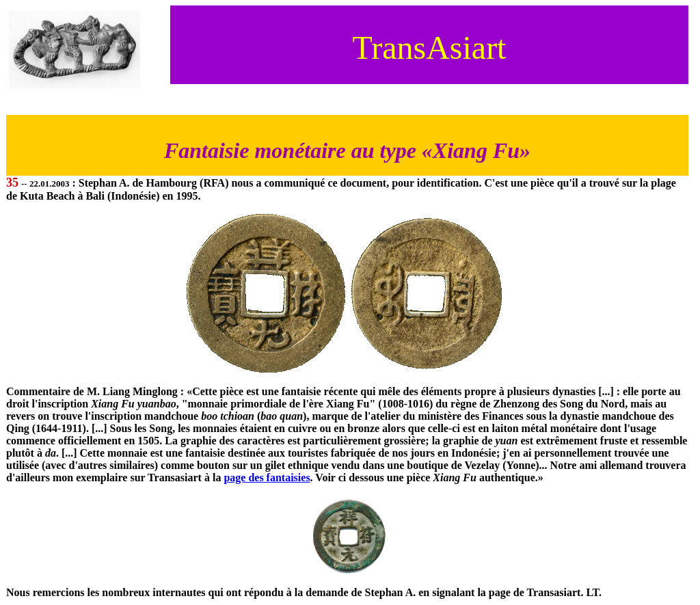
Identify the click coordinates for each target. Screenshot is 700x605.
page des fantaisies (267, 478)
